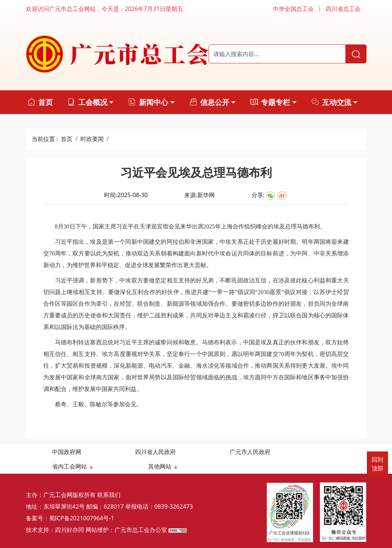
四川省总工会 (343, 9)
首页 (67, 139)
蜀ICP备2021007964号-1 (82, 518)
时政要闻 (92, 139)
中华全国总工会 (293, 9)
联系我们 (109, 495)
